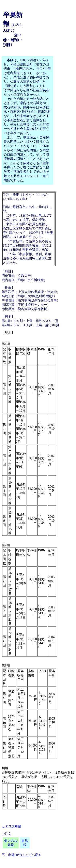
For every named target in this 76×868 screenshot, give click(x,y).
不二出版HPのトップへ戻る (21, 855)
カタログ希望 (11, 826)
